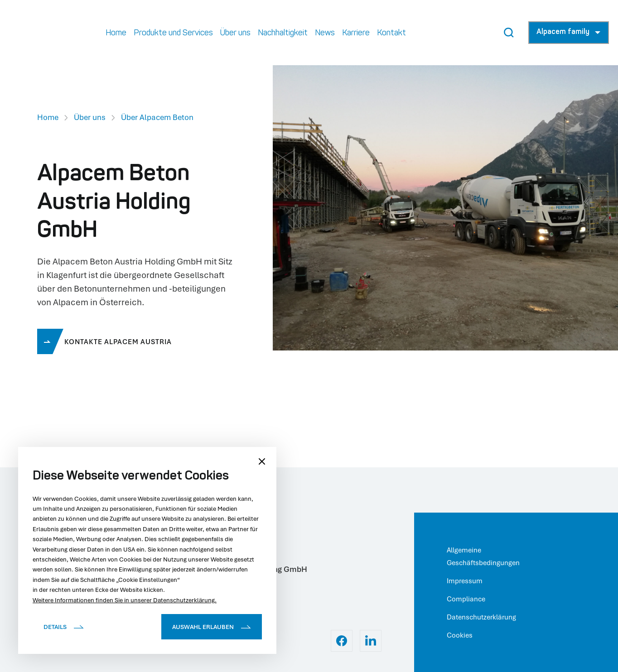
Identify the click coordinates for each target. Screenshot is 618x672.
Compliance (466, 599)
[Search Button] (509, 33)
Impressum (465, 581)
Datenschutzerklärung (481, 617)
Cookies (460, 635)
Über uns (90, 117)
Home (48, 117)
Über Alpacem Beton (157, 117)
